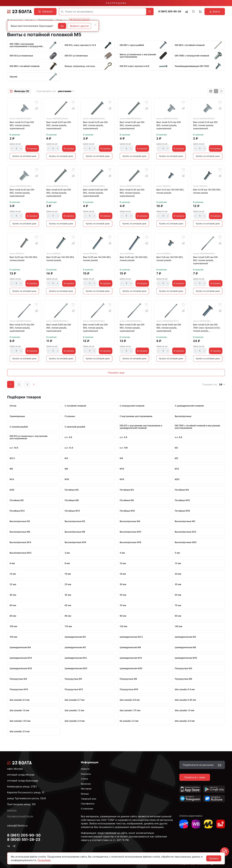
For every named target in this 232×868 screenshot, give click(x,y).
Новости (85, 769)
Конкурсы (86, 774)
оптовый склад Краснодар (23, 781)
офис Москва (15, 769)
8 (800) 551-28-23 (24, 840)
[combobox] (103, 12)
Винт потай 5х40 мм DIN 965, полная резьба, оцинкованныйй (95, 193)
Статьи (84, 779)
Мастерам (86, 789)
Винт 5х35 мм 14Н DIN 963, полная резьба (97, 259)
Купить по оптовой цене (24, 156)
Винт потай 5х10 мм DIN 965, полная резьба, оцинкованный (169, 125)
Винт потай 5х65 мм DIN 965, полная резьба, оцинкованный (205, 260)
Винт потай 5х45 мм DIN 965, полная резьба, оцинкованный (132, 125)
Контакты (12, 810)
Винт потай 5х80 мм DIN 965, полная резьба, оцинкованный (59, 328)
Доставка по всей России (20, 816)
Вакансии (86, 784)
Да (62, 26)
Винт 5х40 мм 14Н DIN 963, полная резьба (134, 259)
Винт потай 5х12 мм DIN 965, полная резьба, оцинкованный (22, 125)
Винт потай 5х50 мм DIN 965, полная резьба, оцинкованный (59, 125)
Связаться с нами (195, 777)
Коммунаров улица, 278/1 (22, 786)
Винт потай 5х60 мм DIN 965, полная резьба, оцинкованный (169, 328)
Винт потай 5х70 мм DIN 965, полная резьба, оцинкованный (22, 328)
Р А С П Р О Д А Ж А (116, 3)
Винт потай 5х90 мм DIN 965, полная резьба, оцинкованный (95, 328)
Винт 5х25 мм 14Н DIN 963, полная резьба (24, 259)
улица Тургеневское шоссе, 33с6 (26, 798)
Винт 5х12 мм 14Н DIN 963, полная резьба (170, 191)
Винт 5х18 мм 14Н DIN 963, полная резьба (207, 191)
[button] (19, 91)
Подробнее (44, 860)
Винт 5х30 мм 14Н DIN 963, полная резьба (60, 259)
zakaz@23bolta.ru (17, 826)
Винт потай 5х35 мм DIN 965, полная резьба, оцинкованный (132, 193)
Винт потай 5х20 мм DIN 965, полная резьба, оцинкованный (22, 193)
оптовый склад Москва (21, 775)
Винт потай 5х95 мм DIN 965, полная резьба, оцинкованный (132, 328)
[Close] (95, 25)
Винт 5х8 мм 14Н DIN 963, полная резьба (170, 259)
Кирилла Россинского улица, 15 (26, 792)
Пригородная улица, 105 (21, 804)
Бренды (85, 794)
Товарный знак (89, 799)
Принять (214, 858)
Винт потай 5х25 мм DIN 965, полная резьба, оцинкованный (59, 193)
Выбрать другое (79, 26)
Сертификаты (88, 804)
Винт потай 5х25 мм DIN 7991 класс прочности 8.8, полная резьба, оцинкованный (207, 328)
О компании (87, 809)
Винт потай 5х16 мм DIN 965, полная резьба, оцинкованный (205, 125)
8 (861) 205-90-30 (170, 11)
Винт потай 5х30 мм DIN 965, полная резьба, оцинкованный (95, 125)
